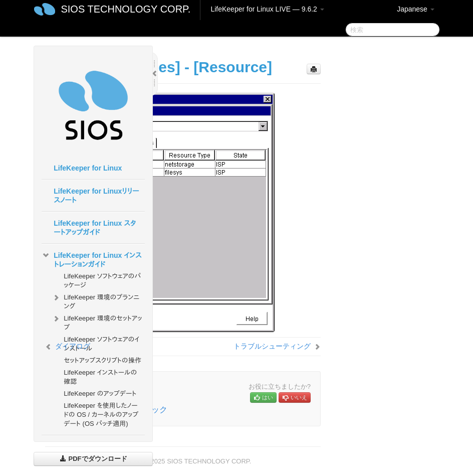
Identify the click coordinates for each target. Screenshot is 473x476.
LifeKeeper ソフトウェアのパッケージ (102, 281)
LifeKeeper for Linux (88, 168)
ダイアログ (73, 346)
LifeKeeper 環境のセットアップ (97, 322)
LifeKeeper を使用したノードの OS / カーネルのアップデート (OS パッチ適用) (101, 415)
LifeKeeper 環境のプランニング (95, 301)
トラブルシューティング (272, 346)
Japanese (416, 9)
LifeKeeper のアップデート (100, 393)
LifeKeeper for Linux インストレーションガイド (91, 259)
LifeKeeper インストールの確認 (100, 377)
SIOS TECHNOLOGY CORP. (126, 9)
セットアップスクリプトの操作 (102, 360)
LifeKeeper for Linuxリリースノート (96, 196)
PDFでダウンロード (93, 459)
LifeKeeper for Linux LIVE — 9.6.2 (267, 9)
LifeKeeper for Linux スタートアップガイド (95, 228)
